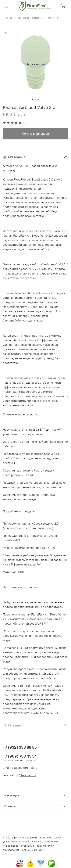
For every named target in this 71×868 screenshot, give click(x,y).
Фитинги (54, 18)
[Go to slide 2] (36, 100)
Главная (8, 18)
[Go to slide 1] (33, 100)
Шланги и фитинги (31, 18)
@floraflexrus (27, 775)
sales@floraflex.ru (25, 768)
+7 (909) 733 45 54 (20, 756)
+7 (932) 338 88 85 (20, 747)
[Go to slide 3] (38, 100)
